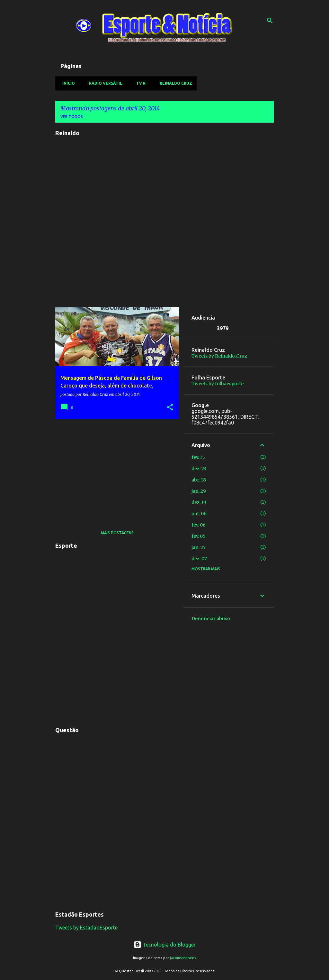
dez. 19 (199, 502)
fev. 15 (198, 457)
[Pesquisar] (270, 21)
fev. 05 (199, 536)
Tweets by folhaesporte (218, 384)
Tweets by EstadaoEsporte (86, 928)
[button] (170, 408)
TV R (139, 83)
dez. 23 (199, 469)
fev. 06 (199, 525)
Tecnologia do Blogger (165, 945)
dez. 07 (199, 559)
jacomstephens (183, 958)
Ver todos (72, 117)
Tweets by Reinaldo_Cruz (219, 356)
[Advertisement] (115, 469)
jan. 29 (199, 491)
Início (67, 83)
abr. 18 (199, 480)
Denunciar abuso (211, 619)
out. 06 (199, 514)
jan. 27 (199, 547)
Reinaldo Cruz (174, 83)
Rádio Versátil (104, 83)
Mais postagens (117, 533)
